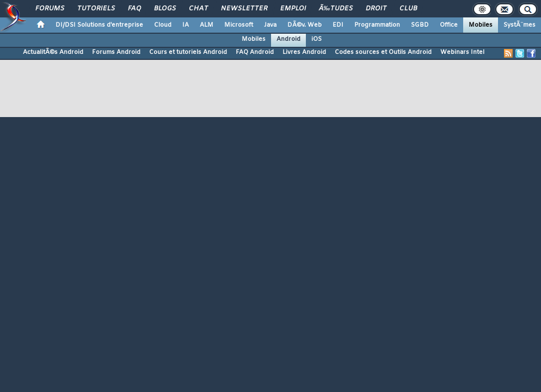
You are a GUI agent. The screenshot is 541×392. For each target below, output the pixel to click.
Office (449, 25)
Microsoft (239, 25)
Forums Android (116, 52)
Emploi (293, 9)
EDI (338, 25)
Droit (376, 9)
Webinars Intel (462, 52)
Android (288, 39)
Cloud (163, 25)
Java (270, 25)
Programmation (377, 25)
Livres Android (304, 52)
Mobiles (481, 25)
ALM (207, 25)
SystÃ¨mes (520, 25)
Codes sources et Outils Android (383, 52)
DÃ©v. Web (305, 25)
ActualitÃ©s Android (53, 52)
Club (408, 9)
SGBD (420, 25)
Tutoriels (96, 9)
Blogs (165, 9)
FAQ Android (255, 52)
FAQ (134, 9)
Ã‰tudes (336, 9)
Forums (50, 9)
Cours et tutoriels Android (188, 52)
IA (186, 25)
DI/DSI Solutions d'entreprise (99, 25)
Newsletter (244, 9)
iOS (316, 39)
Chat (198, 9)
